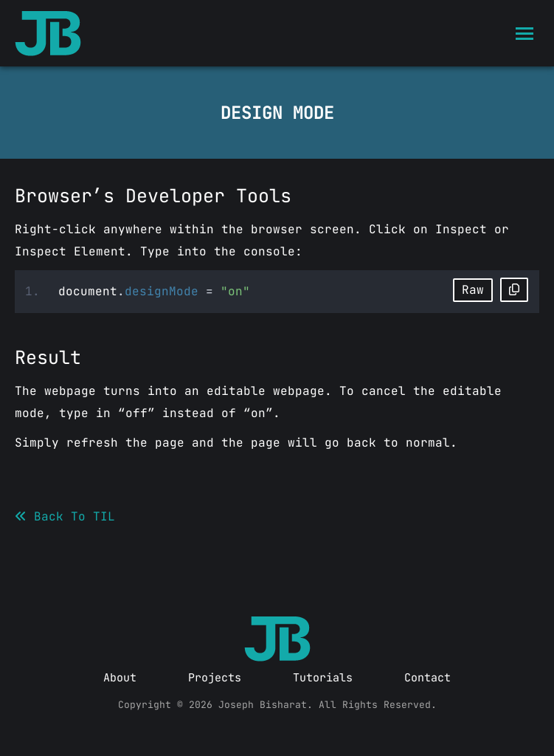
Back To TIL (65, 516)
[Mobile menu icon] (524, 34)
